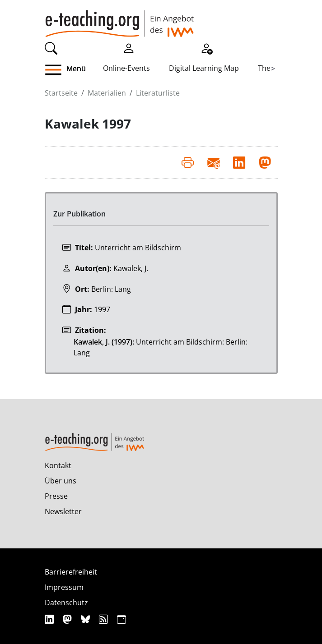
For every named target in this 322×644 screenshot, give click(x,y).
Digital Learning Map (204, 68)
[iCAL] (121, 619)
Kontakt (58, 465)
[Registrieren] (206, 47)
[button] (74, 70)
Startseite (61, 93)
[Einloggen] (129, 47)
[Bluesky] (86, 619)
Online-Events (126, 68)
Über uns (61, 481)
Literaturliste (158, 93)
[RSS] (105, 619)
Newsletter (63, 511)
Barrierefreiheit (71, 572)
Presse (56, 496)
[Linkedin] (50, 619)
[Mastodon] (68, 619)
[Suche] (51, 47)
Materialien (107, 93)
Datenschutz (66, 603)
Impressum (64, 587)
